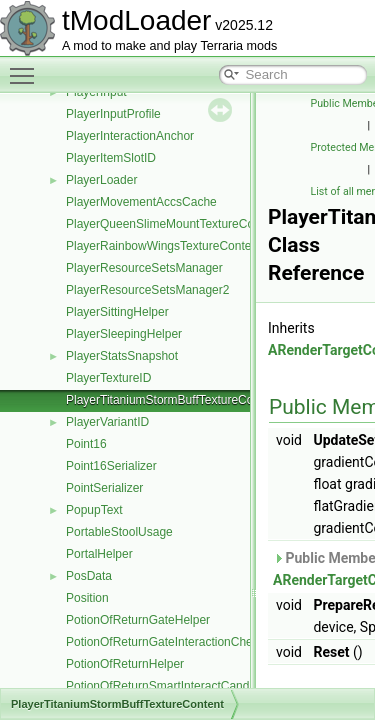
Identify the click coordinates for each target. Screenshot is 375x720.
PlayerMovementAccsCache (141, 202)
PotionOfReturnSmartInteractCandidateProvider (193, 686)
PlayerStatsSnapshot (122, 356)
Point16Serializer (111, 466)
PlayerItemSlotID (111, 158)
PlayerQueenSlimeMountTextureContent (173, 224)
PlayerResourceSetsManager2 (147, 290)
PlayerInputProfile (113, 114)
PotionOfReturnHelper (125, 664)
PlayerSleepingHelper (124, 334)
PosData (89, 576)
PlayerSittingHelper (117, 312)
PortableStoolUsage (119, 532)
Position (87, 598)
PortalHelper (99, 554)
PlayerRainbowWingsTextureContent (163, 246)
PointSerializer (104, 488)
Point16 (86, 444)
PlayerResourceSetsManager (144, 268)
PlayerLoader (101, 180)
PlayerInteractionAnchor (130, 136)
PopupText (94, 510)
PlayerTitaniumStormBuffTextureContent (173, 400)
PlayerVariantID (107, 422)
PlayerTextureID (108, 378)
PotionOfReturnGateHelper (138, 620)
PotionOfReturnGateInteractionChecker (170, 642)
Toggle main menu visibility (27, 67)
